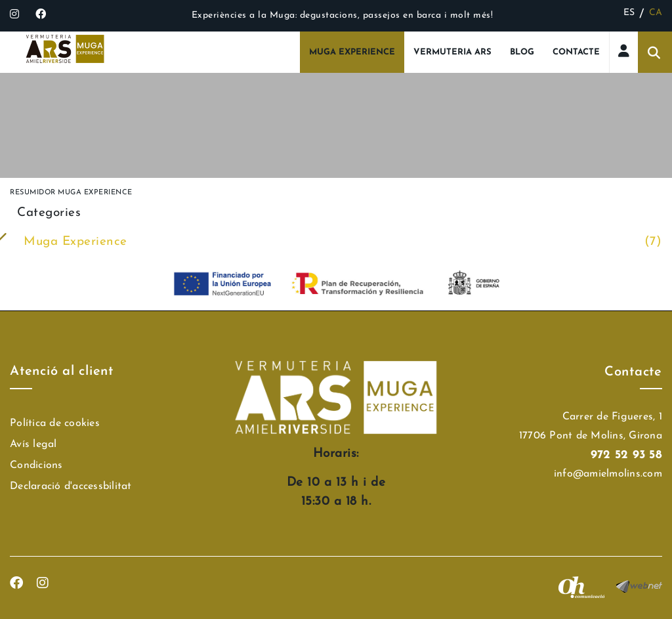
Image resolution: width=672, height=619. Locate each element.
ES (629, 13)
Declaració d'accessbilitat (71, 486)
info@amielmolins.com (608, 474)
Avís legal (33, 444)
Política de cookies (55, 423)
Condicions (36, 465)
